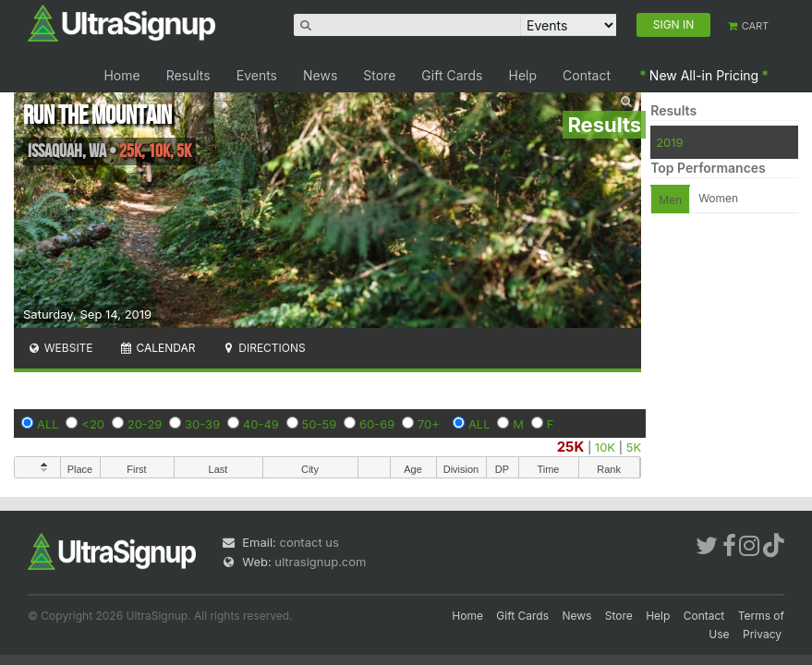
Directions (263, 348)
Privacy (762, 634)
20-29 (145, 424)
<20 (93, 424)
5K (634, 447)
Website (60, 348)
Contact (587, 75)
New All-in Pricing (704, 75)
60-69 (377, 424)
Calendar (158, 348)
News (320, 75)
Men (670, 200)
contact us (309, 542)
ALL (48, 424)
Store (379, 75)
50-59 (320, 424)
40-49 (261, 424)
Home (121, 75)
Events (257, 75)
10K (605, 447)
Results (188, 75)
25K (571, 447)
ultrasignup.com (320, 562)
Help (523, 75)
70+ (429, 424)
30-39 (202, 424)
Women (718, 198)
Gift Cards (452, 75)
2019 (669, 142)
